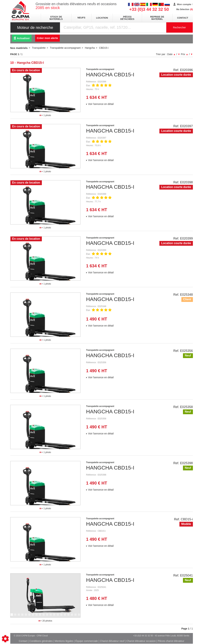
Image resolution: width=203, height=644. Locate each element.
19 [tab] (77, 616)
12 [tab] (52, 616)
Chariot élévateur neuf (112, 641)
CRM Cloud (42, 636)
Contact (183, 18)
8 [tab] (37, 616)
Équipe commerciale (87, 641)
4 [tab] (23, 616)
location (102, 18)
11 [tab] (48, 616)
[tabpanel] (45, 90)
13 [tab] (55, 616)
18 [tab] (73, 616)
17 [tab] (70, 616)
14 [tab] (59, 616)
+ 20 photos (45, 621)
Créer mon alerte (47, 38)
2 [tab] (48, 111)
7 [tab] (34, 616)
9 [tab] (41, 616)
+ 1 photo (45, 115)
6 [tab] (30, 616)
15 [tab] (63, 616)
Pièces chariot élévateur (171, 641)
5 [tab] (26, 616)
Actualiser (22, 38)
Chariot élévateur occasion (141, 641)
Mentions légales (64, 641)
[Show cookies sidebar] (5, 639)
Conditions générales (41, 641)
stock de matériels (56, 18)
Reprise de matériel (157, 18)
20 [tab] (80, 616)
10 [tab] (45, 616)
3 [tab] (19, 616)
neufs (81, 18)
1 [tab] (44, 111)
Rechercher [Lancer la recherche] (179, 27)
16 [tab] (66, 616)
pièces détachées (127, 18)
